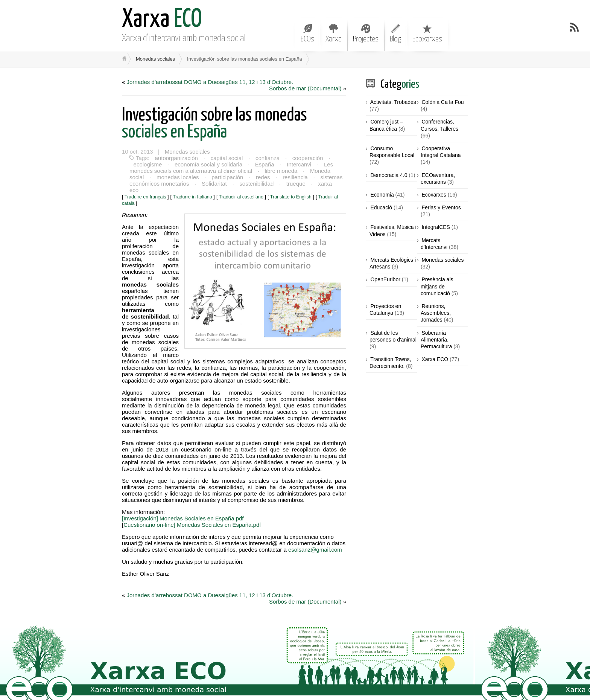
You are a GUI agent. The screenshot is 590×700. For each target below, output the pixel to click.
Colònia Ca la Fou (442, 102)
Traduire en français (145, 191)
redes (262, 177)
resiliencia (294, 177)
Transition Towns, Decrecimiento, (390, 363)
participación (227, 177)
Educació (381, 207)
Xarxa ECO (435, 359)
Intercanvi (297, 164)
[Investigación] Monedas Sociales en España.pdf (183, 512)
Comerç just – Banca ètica (386, 125)
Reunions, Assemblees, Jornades (436, 313)
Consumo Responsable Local (392, 152)
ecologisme (147, 164)
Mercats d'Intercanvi (434, 244)
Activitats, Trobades (393, 102)
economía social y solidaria (208, 164)
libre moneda (281, 171)
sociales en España (214, 124)
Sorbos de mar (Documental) (305, 88)
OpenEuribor (385, 279)
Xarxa (334, 34)
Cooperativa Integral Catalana (441, 152)
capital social (226, 158)
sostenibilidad (256, 184)
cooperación (306, 158)
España (264, 164)
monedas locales (177, 177)
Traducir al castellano (241, 191)
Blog (395, 34)
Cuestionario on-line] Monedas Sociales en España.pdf (192, 518)
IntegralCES (436, 227)
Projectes (366, 34)
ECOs (307, 34)
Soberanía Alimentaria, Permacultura (436, 340)
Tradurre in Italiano (192, 191)
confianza (266, 158)
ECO (162, 20)
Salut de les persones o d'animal (393, 336)
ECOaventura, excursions (438, 178)
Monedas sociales (155, 59)
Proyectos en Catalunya (385, 310)
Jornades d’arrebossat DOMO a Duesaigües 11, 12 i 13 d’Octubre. (210, 82)
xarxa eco (329, 184)
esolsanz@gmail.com (315, 543)
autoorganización (176, 158)
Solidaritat (214, 184)
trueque (295, 184)
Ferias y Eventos (441, 207)
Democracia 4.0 (389, 175)
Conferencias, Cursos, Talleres (439, 125)
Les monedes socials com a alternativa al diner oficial (230, 168)
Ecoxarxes (427, 34)
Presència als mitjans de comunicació (437, 286)
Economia (382, 195)
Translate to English (291, 191)
